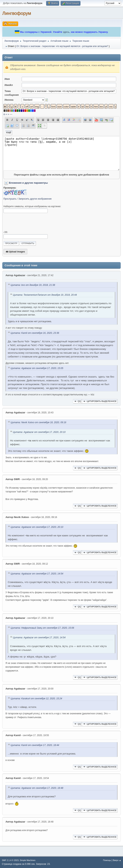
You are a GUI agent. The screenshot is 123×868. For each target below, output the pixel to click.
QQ (77, 401)
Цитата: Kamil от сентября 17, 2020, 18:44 (35, 745)
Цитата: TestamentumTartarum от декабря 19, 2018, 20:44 (45, 295)
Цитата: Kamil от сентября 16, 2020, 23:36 (35, 333)
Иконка (9, 100)
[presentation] (32, 222)
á (4, 114)
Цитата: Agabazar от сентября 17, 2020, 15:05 (37, 368)
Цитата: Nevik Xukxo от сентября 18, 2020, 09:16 (38, 422)
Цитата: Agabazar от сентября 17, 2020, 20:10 (39, 432)
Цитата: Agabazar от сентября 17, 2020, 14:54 (37, 574)
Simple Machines (28, 860)
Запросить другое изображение (35, 199)
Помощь (107, 860)
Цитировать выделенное (100, 401)
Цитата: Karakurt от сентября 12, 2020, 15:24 (36, 699)
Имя (7, 79)
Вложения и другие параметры (28, 183)
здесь (66, 32)
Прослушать (10, 199)
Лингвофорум (17, 13)
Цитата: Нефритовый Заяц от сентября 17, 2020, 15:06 (42, 628)
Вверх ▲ (117, 860)
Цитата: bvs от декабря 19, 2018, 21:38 (33, 285)
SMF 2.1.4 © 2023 (10, 860)
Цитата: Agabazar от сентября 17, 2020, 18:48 (37, 788)
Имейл (9, 85)
